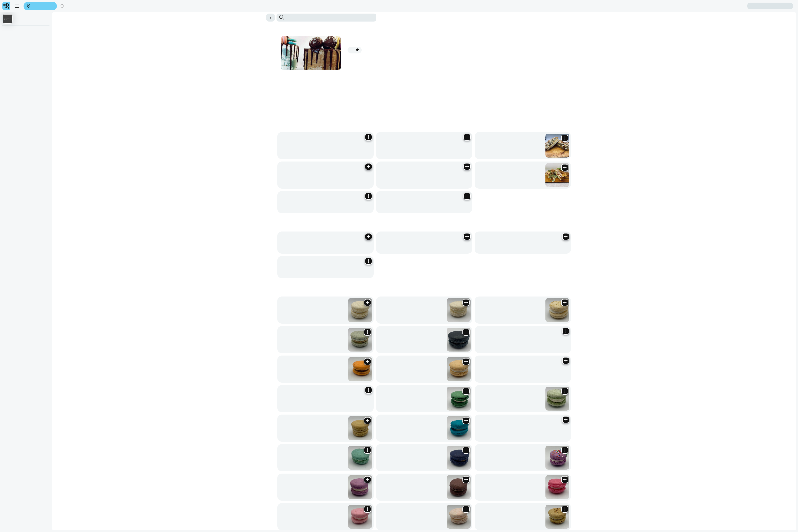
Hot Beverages (584, 21)
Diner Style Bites (417, 21)
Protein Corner (556, 21)
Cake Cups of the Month (250, 21)
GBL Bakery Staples (164, 21)
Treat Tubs (479, 21)
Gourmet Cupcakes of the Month (48, 21)
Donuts (570, 21)
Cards (542, 21)
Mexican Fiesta (438, 21)
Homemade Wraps (394, 21)
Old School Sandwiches (523, 21)
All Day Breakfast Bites (367, 21)
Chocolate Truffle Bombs (282, 21)
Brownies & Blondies (191, 21)
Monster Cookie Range (136, 21)
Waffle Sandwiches (460, 21)
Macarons (75, 21)
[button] (399, 9)
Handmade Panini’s (14, 21)
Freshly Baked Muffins (219, 21)
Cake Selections (308, 21)
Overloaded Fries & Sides (335, 21)
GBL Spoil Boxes (497, 21)
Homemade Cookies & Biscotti (101, 21)
